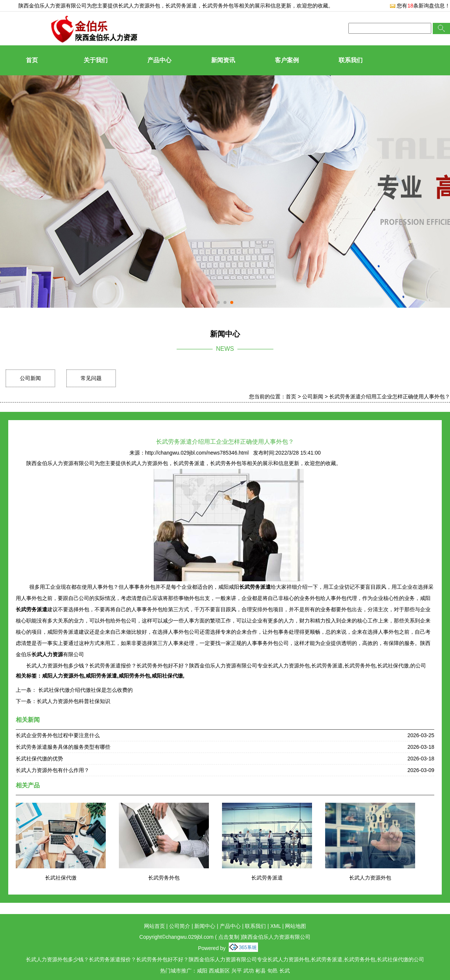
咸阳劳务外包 (134, 676)
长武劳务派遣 (267, 878)
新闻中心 (205, 926)
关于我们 (96, 60)
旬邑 (273, 971)
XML (276, 926)
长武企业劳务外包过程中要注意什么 (58, 735)
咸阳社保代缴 (167, 676)
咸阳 (202, 971)
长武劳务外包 (164, 878)
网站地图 (295, 926)
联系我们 (351, 60)
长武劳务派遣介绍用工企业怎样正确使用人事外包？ (390, 396)
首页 (32, 60)
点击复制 (229, 937)
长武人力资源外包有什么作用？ (52, 770)
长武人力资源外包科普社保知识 (73, 701)
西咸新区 (219, 971)
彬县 (261, 971)
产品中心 (159, 60)
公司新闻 (30, 378)
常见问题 (91, 378)
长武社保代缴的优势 (39, 759)
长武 (285, 971)
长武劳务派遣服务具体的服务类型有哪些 (63, 747)
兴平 (237, 971)
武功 (249, 971)
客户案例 (287, 60)
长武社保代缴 (61, 878)
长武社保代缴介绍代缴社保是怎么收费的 (85, 690)
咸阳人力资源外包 (63, 676)
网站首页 (154, 926)
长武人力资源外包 (139, 6)
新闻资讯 (223, 60)
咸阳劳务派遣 (101, 676)
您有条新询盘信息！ (420, 6)
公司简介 (180, 926)
